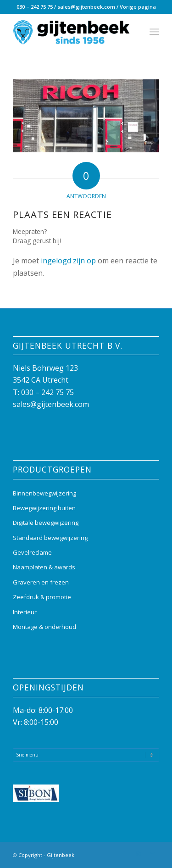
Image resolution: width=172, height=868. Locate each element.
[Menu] (154, 32)
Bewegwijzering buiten (44, 508)
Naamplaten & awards (44, 567)
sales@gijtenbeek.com (86, 7)
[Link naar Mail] (152, 854)
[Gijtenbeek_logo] (71, 32)
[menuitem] (154, 32)
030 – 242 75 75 (35, 7)
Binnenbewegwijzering (44, 493)
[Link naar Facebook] (125, 854)
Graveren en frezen (41, 582)
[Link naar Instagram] (139, 854)
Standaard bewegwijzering (50, 538)
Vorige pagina (138, 7)
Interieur (25, 612)
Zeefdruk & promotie (42, 597)
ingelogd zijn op (68, 261)
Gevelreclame (32, 552)
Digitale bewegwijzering (46, 523)
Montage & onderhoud (44, 627)
